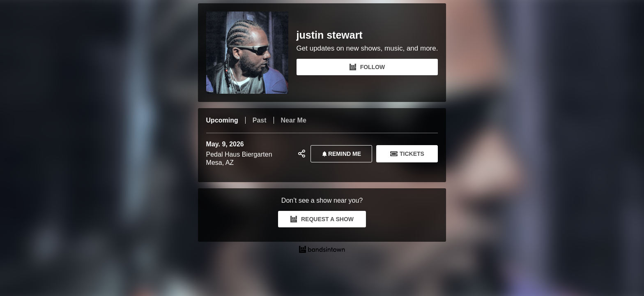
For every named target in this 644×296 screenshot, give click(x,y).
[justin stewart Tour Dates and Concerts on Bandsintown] (322, 250)
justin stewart (330, 35)
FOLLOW (367, 67)
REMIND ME (340, 154)
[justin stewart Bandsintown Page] (251, 53)
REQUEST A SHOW (322, 219)
